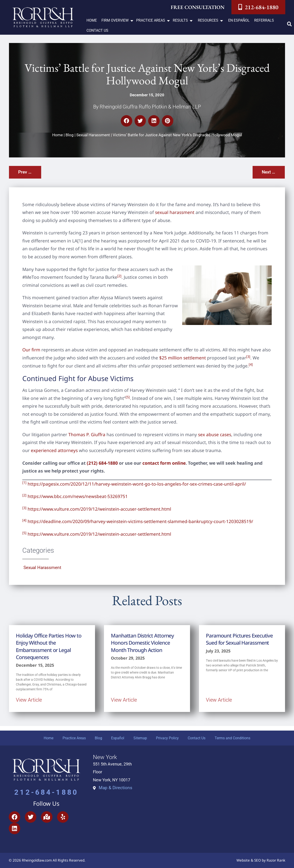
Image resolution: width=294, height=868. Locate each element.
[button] (118, 21)
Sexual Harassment (93, 135)
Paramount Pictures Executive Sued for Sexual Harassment (239, 639)
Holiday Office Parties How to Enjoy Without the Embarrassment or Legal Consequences (49, 646)
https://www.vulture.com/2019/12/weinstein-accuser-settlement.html (99, 509)
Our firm (31, 350)
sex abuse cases (215, 434)
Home (58, 135)
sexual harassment (175, 212)
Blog (70, 135)
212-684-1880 (46, 793)
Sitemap (140, 738)
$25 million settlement (183, 358)
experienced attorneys (54, 450)
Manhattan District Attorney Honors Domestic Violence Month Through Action (142, 643)
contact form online (164, 463)
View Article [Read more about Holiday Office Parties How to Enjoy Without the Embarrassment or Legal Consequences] (29, 700)
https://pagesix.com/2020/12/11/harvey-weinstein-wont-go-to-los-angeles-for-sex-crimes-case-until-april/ (137, 484)
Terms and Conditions (233, 738)
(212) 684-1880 (102, 463)
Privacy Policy (168, 738)
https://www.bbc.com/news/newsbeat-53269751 (78, 496)
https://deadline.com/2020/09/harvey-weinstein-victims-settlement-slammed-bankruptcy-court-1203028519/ (140, 521)
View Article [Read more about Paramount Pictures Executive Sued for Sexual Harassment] (219, 700)
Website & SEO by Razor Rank (261, 861)
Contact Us (197, 738)
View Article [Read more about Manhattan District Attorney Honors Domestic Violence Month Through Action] (124, 700)
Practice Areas (74, 738)
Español (118, 738)
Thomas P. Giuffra (87, 434)
